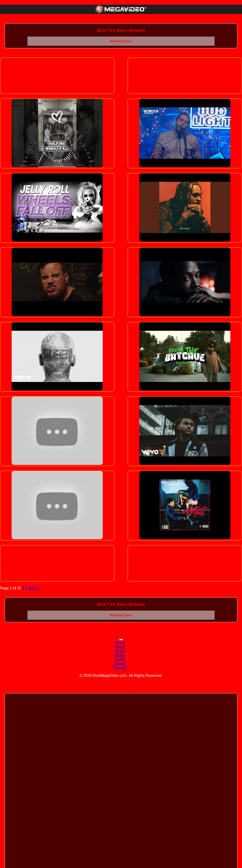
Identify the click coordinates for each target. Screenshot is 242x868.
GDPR (120, 659)
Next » (34, 588)
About (120, 647)
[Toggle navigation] (121, 640)
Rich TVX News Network (121, 31)
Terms (120, 651)
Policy (120, 655)
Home (120, 642)
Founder (120, 668)
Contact (120, 663)
